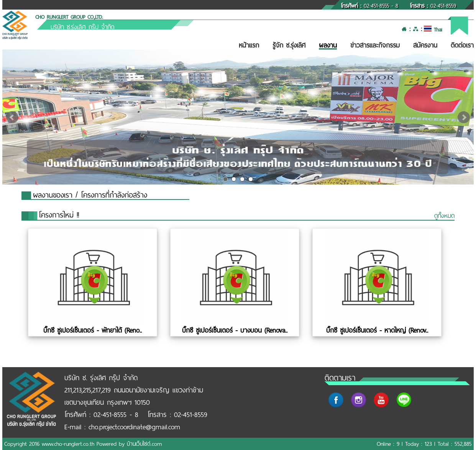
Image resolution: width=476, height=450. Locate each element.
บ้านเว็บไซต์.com (144, 444)
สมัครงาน (425, 45)
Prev (12, 117)
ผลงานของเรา (53, 195)
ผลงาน (328, 45)
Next (464, 117)
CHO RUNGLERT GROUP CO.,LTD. (69, 17)
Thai (433, 30)
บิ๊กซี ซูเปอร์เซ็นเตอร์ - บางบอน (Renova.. (235, 330)
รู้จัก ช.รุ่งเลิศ (289, 45)
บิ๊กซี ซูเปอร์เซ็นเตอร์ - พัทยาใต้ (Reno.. (93, 330)
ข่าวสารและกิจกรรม (375, 45)
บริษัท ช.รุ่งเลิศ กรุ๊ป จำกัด (82, 27)
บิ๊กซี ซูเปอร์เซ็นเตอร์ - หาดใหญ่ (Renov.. (377, 330)
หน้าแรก (249, 45)
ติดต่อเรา (462, 45)
